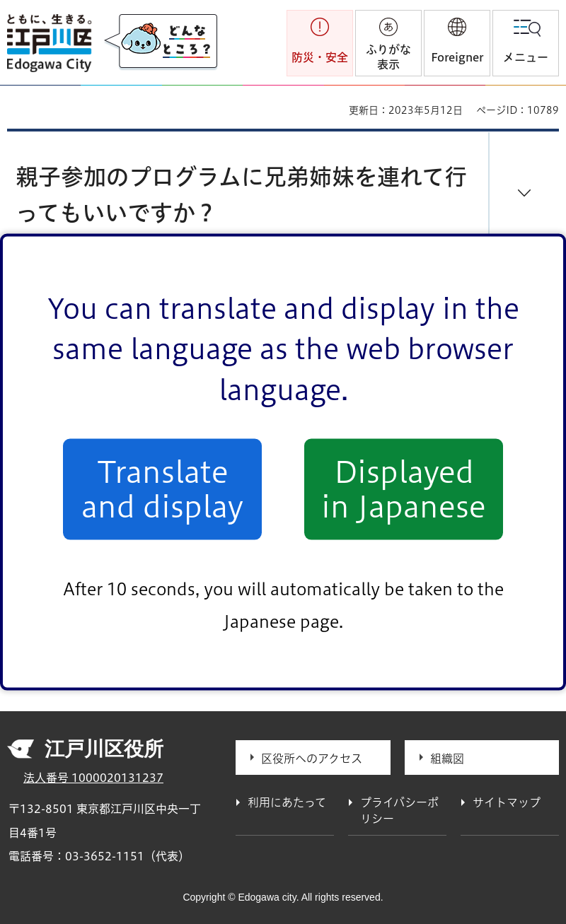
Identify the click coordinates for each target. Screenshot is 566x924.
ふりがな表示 (388, 57)
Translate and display (162, 489)
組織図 (447, 759)
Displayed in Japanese (404, 489)
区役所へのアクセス (312, 759)
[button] (457, 43)
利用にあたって (287, 802)
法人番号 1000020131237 (93, 778)
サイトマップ (507, 802)
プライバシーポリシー (399, 810)
